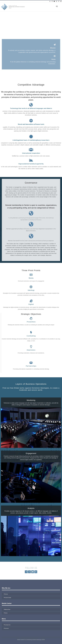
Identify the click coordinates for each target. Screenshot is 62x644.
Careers (7, 629)
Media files (8, 610)
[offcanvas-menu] (57, 7)
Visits (6, 613)
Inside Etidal (8, 598)
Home (6, 594)
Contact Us (8, 625)
